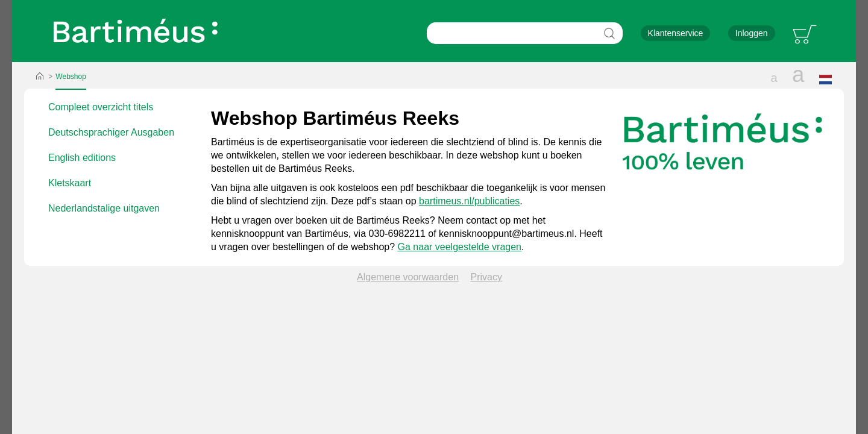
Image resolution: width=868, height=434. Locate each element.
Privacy (486, 277)
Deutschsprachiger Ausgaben (111, 132)
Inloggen (752, 33)
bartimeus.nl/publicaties (469, 201)
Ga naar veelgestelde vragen (460, 247)
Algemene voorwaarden (408, 277)
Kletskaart (70, 183)
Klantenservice (676, 33)
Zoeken (609, 33)
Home (40, 77)
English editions (82, 158)
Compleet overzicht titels (101, 107)
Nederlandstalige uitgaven (104, 208)
